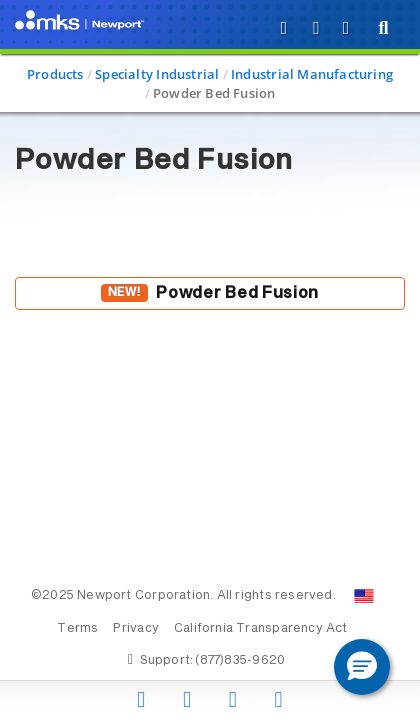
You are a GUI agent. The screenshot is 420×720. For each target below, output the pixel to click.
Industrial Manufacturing (312, 74)
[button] (362, 667)
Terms (77, 629)
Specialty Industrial (157, 74)
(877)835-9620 (240, 661)
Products (55, 74)
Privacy (135, 629)
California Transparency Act (261, 629)
